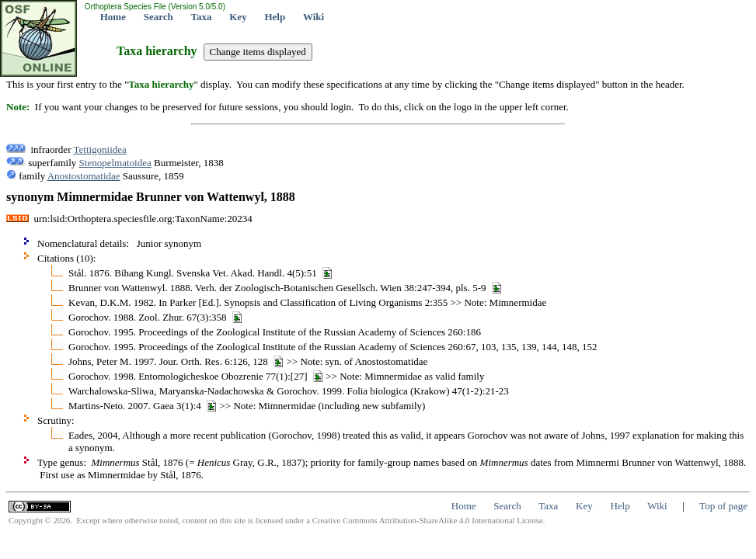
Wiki (314, 17)
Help (275, 17)
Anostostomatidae (84, 176)
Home (113, 17)
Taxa (202, 17)
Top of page (723, 506)
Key (238, 17)
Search (159, 17)
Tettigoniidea (99, 149)
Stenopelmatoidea (115, 163)
